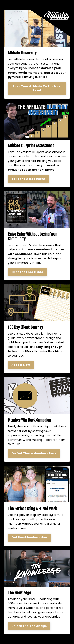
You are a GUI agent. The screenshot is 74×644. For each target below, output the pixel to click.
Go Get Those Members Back (34, 453)
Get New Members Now (29, 537)
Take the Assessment (28, 179)
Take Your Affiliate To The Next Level (37, 88)
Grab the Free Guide (27, 272)
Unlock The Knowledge (29, 626)
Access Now (21, 365)
